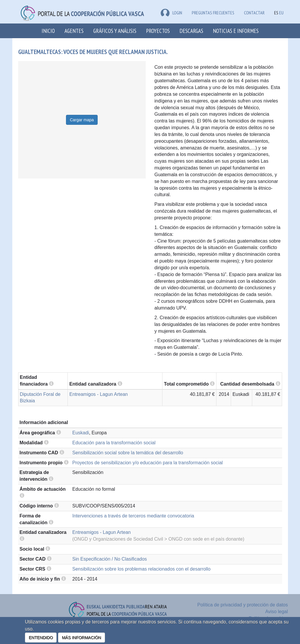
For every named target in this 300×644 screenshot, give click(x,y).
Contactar (254, 13)
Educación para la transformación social (114, 443)
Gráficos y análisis (115, 31)
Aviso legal (276, 612)
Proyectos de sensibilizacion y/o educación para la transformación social (148, 463)
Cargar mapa (82, 120)
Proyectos (158, 31)
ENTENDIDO (41, 638)
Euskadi (81, 433)
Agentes (74, 31)
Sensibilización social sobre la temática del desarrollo (128, 453)
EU (281, 13)
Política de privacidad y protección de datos (243, 605)
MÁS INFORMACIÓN (82, 638)
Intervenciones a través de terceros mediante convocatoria (133, 516)
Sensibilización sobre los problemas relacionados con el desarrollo (141, 569)
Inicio (48, 31)
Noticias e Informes (236, 31)
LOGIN (171, 13)
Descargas (191, 31)
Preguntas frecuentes (213, 13)
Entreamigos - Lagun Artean (98, 394)
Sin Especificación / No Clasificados (110, 559)
